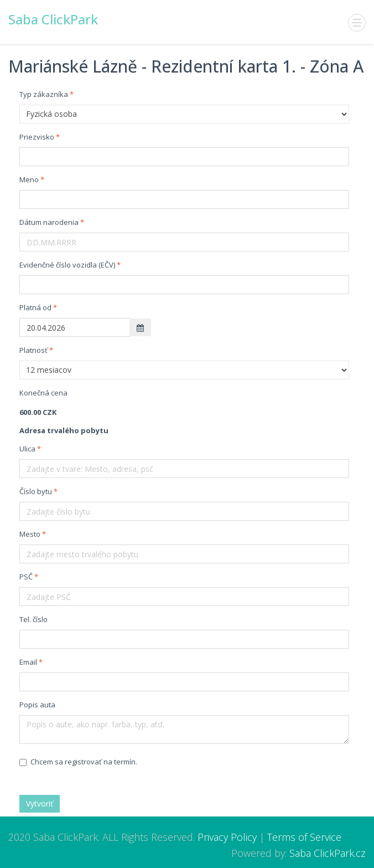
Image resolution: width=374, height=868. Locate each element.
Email (28, 662)
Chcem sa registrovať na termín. (78, 762)
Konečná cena (43, 393)
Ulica (27, 449)
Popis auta (37, 705)
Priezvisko (37, 137)
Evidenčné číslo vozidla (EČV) (67, 265)
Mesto (30, 534)
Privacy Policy (227, 837)
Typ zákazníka (44, 94)
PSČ (26, 577)
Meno (29, 179)
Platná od (35, 307)
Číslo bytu (36, 491)
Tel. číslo (33, 619)
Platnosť (33, 350)
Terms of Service (304, 837)
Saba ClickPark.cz (328, 853)
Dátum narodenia (49, 222)
